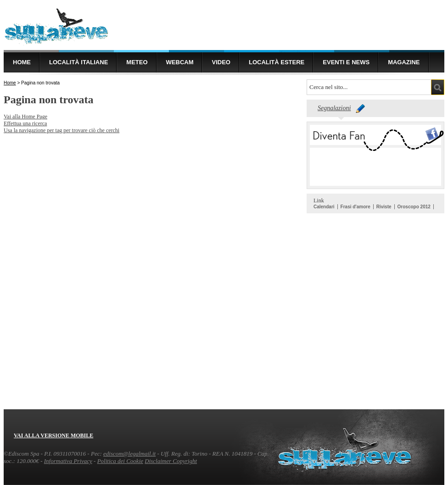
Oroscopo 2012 (414, 207)
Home (22, 62)
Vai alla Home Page (25, 117)
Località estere (277, 62)
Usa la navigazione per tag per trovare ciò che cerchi (62, 130)
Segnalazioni (334, 108)
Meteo (137, 62)
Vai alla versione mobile (53, 435)
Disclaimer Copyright (171, 461)
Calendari (324, 207)
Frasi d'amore (356, 207)
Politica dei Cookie (120, 461)
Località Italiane (78, 62)
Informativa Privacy (68, 461)
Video (221, 62)
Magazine (404, 62)
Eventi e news (346, 62)
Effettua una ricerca (25, 123)
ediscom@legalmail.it (129, 454)
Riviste (384, 207)
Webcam (180, 62)
